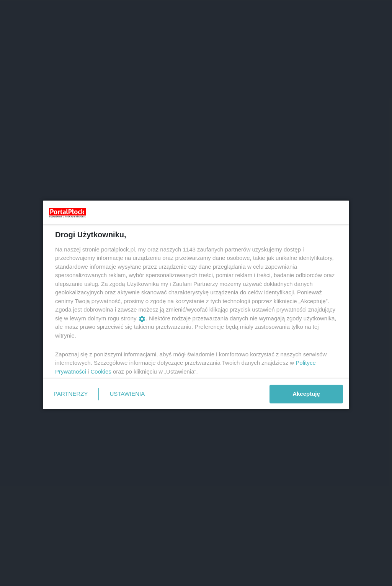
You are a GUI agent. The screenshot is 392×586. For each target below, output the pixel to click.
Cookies (101, 371)
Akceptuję (306, 394)
